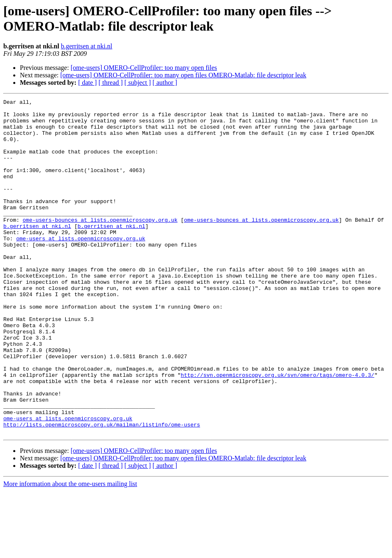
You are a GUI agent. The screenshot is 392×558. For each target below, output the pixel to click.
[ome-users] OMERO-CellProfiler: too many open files (144, 68)
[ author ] (165, 83)
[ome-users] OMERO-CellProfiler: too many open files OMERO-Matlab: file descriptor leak (183, 75)
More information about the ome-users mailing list (70, 551)
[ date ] (87, 83)
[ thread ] (111, 83)
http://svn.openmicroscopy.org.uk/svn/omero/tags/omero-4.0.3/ (277, 431)
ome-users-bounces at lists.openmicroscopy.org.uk (100, 244)
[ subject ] (138, 83)
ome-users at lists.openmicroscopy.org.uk (81, 267)
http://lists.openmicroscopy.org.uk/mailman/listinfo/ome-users (102, 490)
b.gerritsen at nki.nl (86, 46)
